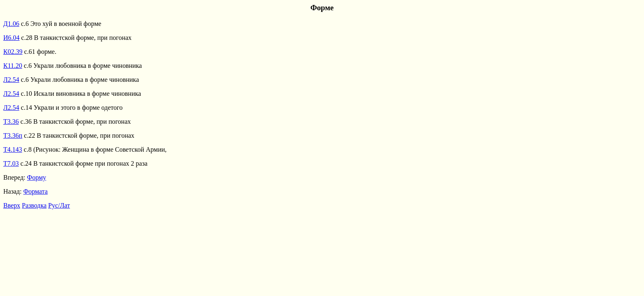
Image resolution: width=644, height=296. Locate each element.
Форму (37, 177)
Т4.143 (13, 149)
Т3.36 (11, 121)
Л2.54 (11, 80)
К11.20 (13, 66)
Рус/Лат (59, 205)
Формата (36, 191)
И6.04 (11, 38)
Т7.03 (11, 163)
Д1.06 (11, 24)
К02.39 (13, 52)
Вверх (12, 205)
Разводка (34, 205)
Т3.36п (13, 135)
